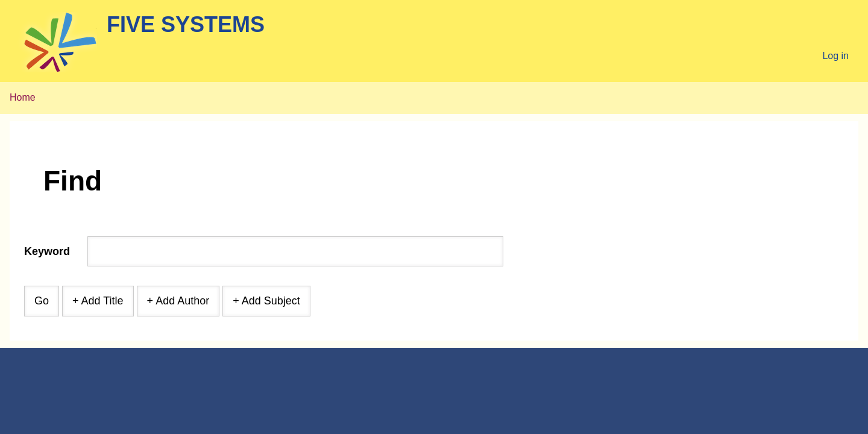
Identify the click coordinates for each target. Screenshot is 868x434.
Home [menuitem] (23, 97)
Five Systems (186, 24)
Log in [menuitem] (835, 56)
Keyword (47, 251)
